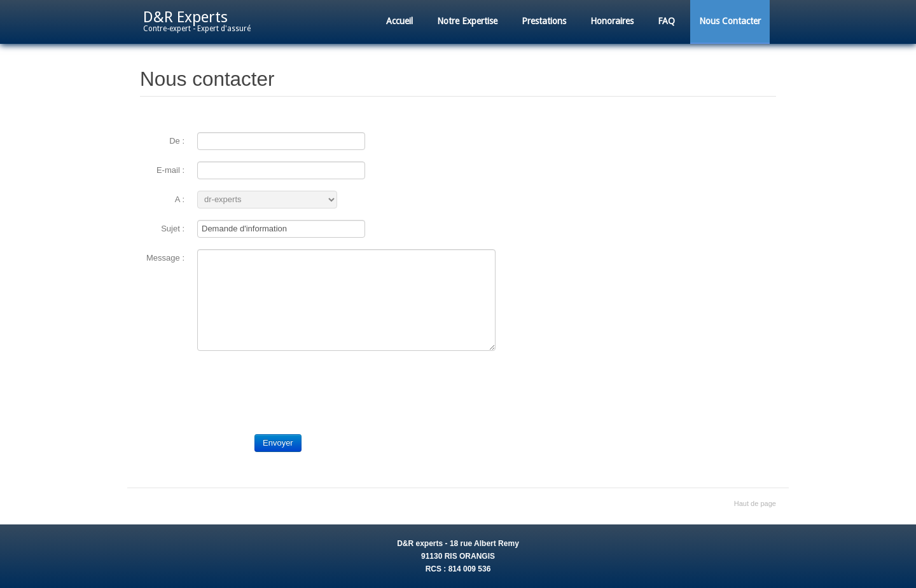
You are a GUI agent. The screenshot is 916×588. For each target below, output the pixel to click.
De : (177, 141)
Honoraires (612, 21)
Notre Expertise (467, 21)
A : (180, 199)
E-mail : (170, 170)
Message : (165, 258)
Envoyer (278, 443)
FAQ (666, 21)
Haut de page (755, 503)
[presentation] (294, 387)
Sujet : (173, 229)
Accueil (399, 21)
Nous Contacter (730, 21)
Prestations (544, 21)
